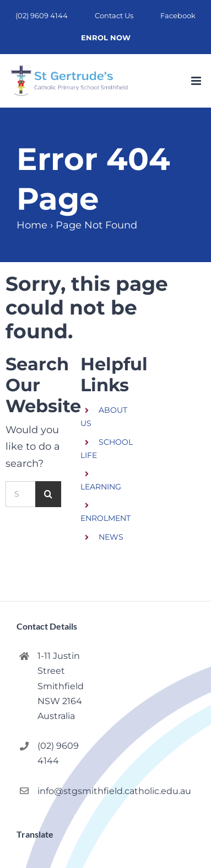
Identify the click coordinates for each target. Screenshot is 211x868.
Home (32, 225)
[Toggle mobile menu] (197, 81)
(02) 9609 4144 (58, 753)
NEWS (111, 537)
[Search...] (20, 494)
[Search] (48, 494)
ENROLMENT (105, 518)
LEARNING (101, 487)
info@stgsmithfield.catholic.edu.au (67, 791)
